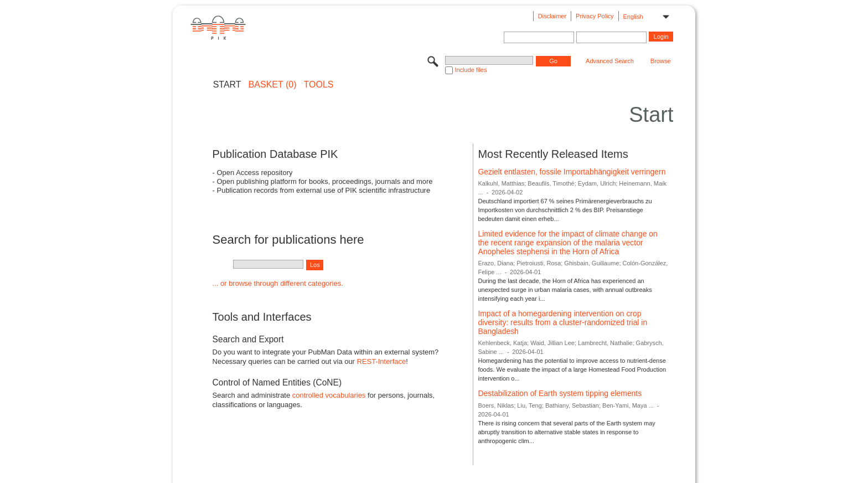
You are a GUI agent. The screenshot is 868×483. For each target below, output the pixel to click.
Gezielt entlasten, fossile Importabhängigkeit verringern (572, 172)
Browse (661, 61)
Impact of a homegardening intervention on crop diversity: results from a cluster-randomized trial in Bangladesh (562, 322)
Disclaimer (552, 16)
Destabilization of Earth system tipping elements (560, 393)
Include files (471, 70)
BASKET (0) (273, 85)
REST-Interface (382, 361)
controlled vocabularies (329, 395)
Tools (319, 85)
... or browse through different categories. (278, 283)
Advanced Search (610, 61)
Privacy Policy (595, 16)
